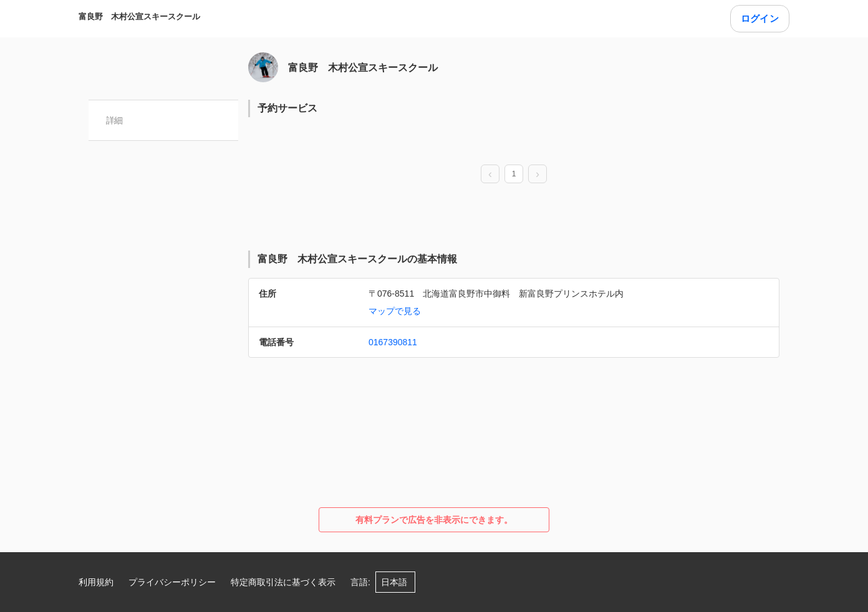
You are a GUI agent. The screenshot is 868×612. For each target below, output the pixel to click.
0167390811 (393, 342)
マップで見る (395, 311)
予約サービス (287, 108)
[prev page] (490, 175)
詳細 (114, 120)
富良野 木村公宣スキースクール (139, 17)
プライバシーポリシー (172, 582)
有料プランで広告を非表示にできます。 (434, 520)
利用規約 (96, 582)
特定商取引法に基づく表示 (283, 582)
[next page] (538, 175)
